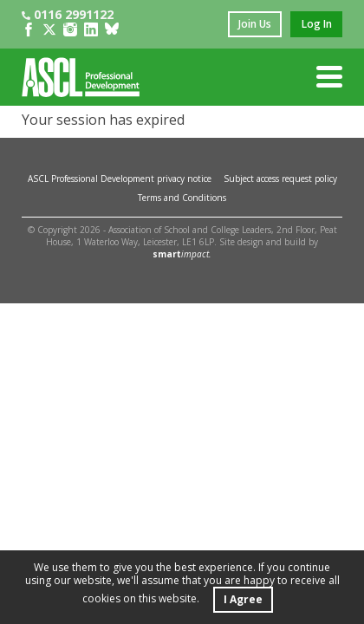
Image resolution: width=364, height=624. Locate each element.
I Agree (243, 599)
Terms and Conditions (182, 198)
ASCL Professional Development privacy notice (120, 179)
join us (255, 24)
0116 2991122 (68, 14)
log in (317, 24)
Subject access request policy (280, 179)
